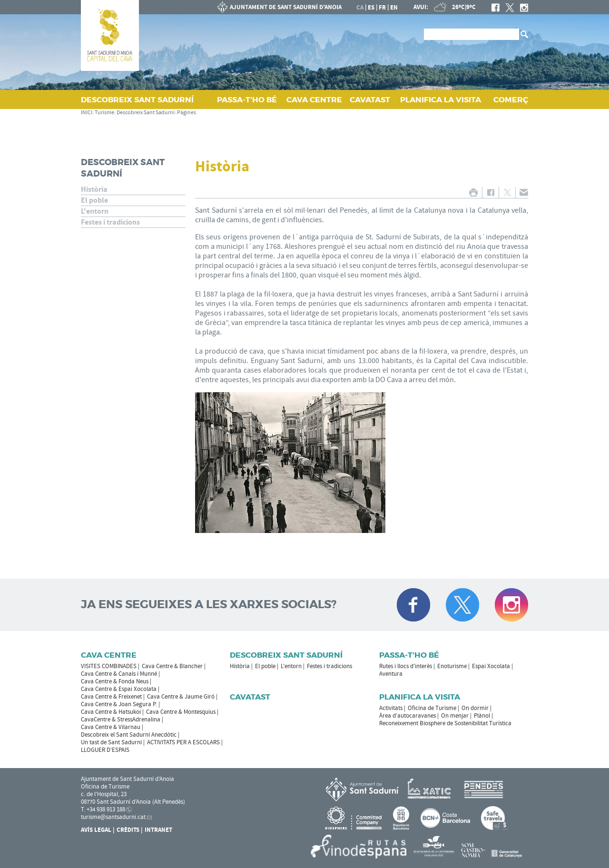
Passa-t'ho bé (409, 655)
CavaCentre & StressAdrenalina (121, 720)
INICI (87, 113)
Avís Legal (96, 830)
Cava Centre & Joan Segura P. (119, 704)
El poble (94, 200)
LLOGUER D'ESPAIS (105, 750)
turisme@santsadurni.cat (113, 817)
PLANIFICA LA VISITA (441, 100)
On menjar (455, 716)
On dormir (475, 708)
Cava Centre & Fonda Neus (115, 681)
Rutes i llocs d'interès (406, 666)
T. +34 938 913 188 (103, 809)
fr (382, 8)
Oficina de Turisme (432, 708)
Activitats (391, 708)
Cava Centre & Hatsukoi (111, 712)
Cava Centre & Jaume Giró (181, 697)
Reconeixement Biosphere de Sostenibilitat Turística (445, 723)
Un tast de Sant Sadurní (111, 742)
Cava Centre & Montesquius (181, 712)
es (371, 8)
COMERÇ (511, 100)
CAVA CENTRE (314, 100)
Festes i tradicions (110, 222)
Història (94, 189)
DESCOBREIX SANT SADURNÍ (137, 100)
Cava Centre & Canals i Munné (119, 674)
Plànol (482, 716)
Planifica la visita (420, 697)
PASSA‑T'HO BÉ (247, 100)
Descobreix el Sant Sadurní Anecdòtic (129, 735)
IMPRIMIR (473, 192)
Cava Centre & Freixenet (111, 697)
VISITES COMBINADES (109, 666)
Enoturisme (452, 666)
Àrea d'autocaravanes (408, 716)
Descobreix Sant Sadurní (146, 113)
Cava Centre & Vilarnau (111, 727)
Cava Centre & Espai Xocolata (119, 689)
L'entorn (95, 211)
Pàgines (187, 113)
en (394, 8)
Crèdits (128, 830)
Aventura (391, 674)
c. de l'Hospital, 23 (104, 794)
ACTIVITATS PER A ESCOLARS (183, 742)
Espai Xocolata (491, 666)
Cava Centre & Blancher (172, 666)
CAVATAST (370, 100)
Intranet (158, 830)
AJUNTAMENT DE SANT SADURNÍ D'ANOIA (280, 7)
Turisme (104, 113)
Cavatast (250, 697)
